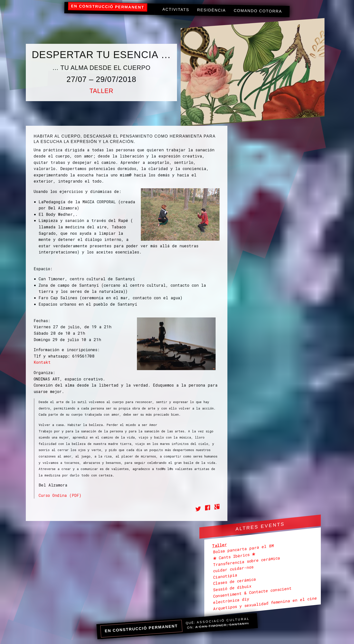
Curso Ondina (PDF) (60, 495)
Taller (101, 91)
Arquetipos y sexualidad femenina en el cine (265, 603)
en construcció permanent (108, 7)
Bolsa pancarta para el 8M (243, 549)
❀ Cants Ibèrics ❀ (234, 556)
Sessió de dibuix (232, 588)
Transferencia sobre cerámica (247, 561)
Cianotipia (225, 576)
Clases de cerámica (235, 581)
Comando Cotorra (258, 11)
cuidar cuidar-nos (233, 569)
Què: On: (218, 623)
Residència (212, 10)
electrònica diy (231, 600)
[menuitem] (176, 10)
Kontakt (42, 362)
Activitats (176, 9)
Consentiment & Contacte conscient (252, 592)
